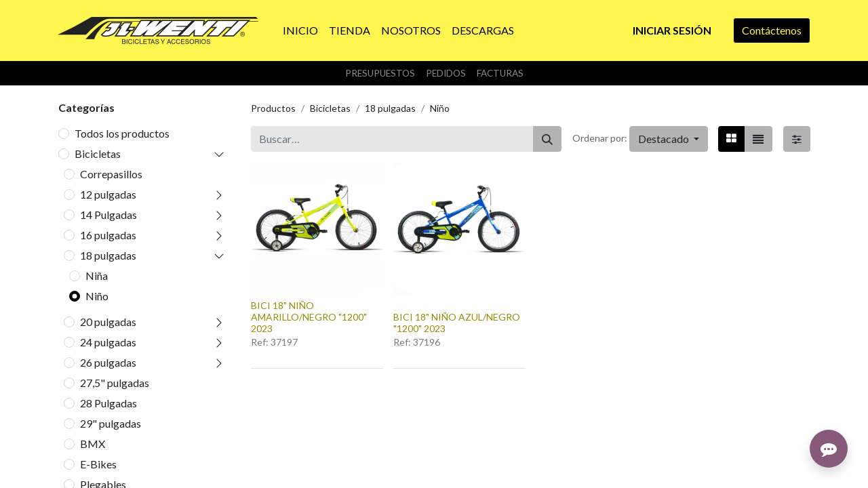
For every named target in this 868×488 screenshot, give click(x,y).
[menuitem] (300, 30)
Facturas (500, 73)
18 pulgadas (108, 255)
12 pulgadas (108, 194)
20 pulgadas (108, 322)
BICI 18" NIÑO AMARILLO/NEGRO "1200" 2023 (309, 317)
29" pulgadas (111, 423)
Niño (97, 296)
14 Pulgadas (108, 215)
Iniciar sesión (672, 30)
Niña (97, 276)
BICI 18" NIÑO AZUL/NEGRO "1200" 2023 (457, 323)
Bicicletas (98, 154)
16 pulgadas (108, 235)
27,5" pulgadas (115, 383)
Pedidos (446, 73)
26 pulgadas (108, 362)
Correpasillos (111, 174)
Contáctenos (772, 30)
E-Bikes (98, 464)
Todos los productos (122, 133)
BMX (93, 444)
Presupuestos (380, 73)
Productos (273, 108)
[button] (669, 139)
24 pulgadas (108, 342)
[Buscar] (547, 139)
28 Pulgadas (108, 403)
